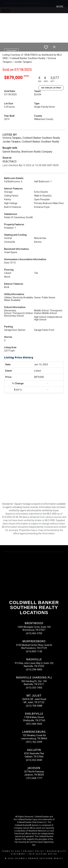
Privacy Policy (34, 851)
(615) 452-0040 (34, 760)
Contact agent (11, 50)
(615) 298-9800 (34, 670)
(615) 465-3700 (34, 633)
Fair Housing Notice (43, 854)
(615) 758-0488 (34, 706)
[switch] (46, 47)
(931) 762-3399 (34, 742)
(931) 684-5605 (34, 724)
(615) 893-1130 (34, 651)
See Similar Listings (51, 88)
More (60, 7)
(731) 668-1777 (34, 778)
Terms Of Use (11, 851)
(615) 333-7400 (34, 688)
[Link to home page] (5, 7)
